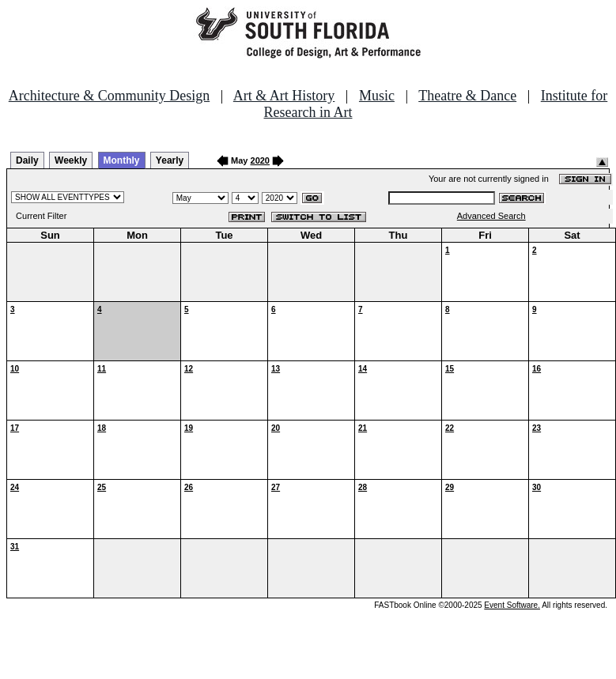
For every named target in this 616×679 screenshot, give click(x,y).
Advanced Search (491, 216)
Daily (27, 160)
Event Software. (512, 605)
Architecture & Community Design (109, 96)
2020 (260, 160)
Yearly (170, 160)
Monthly (122, 160)
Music (377, 96)
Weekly (71, 160)
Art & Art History (284, 96)
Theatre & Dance (467, 96)
